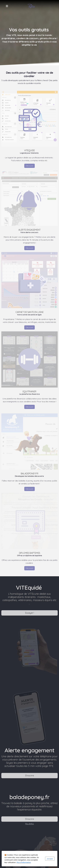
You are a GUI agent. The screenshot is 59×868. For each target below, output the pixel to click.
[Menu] (7, 6)
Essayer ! (30, 613)
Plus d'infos (30, 825)
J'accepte (50, 859)
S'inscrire (29, 776)
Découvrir (29, 166)
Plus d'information (24, 862)
